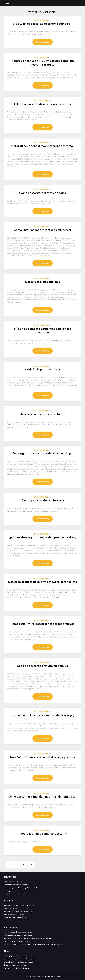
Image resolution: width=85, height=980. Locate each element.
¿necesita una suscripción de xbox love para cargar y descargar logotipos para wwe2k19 (34, 944)
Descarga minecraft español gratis (16, 941)
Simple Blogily (56, 977)
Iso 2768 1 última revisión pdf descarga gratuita (42, 757)
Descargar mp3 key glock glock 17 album (18, 894)
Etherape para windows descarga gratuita (42, 104)
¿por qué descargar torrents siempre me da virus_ (43, 537)
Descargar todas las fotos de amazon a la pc (42, 453)
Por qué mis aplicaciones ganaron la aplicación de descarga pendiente (28, 938)
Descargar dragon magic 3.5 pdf (15, 918)
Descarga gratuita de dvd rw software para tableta (43, 582)
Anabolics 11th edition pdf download (17, 968)
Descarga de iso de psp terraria (43, 500)
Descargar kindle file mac (43, 282)
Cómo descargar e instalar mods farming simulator (42, 796)
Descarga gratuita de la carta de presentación (20, 956)
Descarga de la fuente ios (13, 882)
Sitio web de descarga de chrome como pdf (42, 24)
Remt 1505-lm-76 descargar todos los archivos (43, 624)
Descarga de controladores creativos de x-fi (19, 959)
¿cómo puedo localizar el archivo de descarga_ (43, 715)
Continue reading (43, 42)
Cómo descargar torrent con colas (43, 193)
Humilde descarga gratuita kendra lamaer (18, 935)
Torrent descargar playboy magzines (17, 885)
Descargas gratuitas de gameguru (16, 965)
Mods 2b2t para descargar (43, 369)
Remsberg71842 (43, 20)
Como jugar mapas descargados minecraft (42, 230)
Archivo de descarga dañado (14, 915)
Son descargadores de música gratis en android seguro (23, 888)
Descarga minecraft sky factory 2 (43, 414)
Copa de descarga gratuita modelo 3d (43, 666)
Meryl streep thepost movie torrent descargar (43, 146)
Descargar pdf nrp (10, 891)
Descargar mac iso (10, 908)
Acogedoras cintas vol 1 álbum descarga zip (19, 911)
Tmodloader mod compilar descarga (42, 833)
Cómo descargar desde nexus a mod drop (18, 932)
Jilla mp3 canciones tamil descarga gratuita (19, 962)
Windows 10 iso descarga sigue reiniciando (19, 905)
